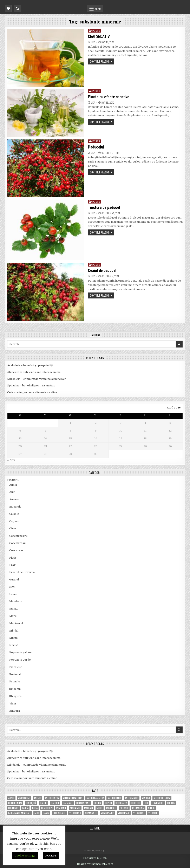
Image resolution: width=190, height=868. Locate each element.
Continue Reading (100, 61)
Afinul (13, 485)
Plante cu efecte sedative (109, 97)
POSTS (96, 31)
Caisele (14, 514)
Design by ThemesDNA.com (95, 864)
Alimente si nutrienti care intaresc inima (34, 372)
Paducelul (96, 147)
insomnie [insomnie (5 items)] (61, 808)
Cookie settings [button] (25, 856)
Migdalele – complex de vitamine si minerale (37, 379)
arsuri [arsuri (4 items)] (146, 798)
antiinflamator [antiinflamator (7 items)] (95, 798)
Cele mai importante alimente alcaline (32, 392)
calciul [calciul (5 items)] (55, 803)
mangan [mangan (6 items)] (89, 808)
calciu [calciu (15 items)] (44, 803)
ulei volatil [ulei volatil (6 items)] (59, 813)
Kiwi (12, 587)
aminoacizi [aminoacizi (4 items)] (24, 798)
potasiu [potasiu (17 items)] (124, 808)
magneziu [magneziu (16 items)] (75, 808)
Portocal (15, 674)
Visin (13, 704)
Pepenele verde (20, 660)
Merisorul (16, 623)
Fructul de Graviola (22, 572)
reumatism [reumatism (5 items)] (138, 808)
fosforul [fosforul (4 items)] (13, 808)
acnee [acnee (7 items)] (11, 798)
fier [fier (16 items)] (146, 803)
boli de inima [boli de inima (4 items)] (15, 803)
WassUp (100, 850)
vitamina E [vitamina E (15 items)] (139, 813)
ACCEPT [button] (51, 856)
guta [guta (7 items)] (35, 808)
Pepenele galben (20, 652)
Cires (13, 528)
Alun (12, 492)
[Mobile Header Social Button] (8, 9)
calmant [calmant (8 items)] (68, 803)
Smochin (15, 689)
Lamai (13, 594)
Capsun (14, 521)
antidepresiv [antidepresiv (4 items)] (52, 798)
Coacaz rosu (17, 543)
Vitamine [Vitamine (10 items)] (153, 813)
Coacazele (16, 550)
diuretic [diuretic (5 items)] (135, 803)
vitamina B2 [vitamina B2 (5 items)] (107, 813)
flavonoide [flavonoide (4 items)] (158, 803)
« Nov (11, 460)
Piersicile (16, 667)
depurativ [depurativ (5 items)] (121, 803)
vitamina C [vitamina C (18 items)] (124, 813)
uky (93, 42)
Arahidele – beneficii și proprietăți (30, 365)
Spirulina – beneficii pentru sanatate (31, 385)
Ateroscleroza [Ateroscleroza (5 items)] (162, 798)
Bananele (15, 507)
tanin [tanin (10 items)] (46, 813)
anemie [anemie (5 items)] (37, 798)
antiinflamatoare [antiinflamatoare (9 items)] (73, 798)
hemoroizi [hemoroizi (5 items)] (47, 808)
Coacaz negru (18, 536)
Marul (13, 616)
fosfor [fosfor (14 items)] (171, 803)
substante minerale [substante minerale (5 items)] (19, 813)
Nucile (14, 645)
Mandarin (16, 601)
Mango (14, 609)
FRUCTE (13, 480)
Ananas (14, 499)
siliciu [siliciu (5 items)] (152, 808)
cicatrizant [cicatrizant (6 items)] (83, 803)
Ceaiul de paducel (102, 270)
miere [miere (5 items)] (100, 808)
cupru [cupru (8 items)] (108, 803)
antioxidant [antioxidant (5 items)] (114, 798)
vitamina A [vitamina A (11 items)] (75, 813)
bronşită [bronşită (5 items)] (31, 803)
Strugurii (15, 696)
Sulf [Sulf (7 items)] (37, 813)
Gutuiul (14, 580)
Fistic (13, 558)
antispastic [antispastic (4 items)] (132, 798)
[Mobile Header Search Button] (18, 9)
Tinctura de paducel (104, 207)
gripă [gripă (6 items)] (25, 808)
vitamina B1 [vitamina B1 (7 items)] (91, 813)
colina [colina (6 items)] (97, 803)
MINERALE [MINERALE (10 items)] (111, 808)
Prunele (15, 681)
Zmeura (15, 711)
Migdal (14, 631)
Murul (13, 638)
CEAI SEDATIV (99, 36)
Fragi (13, 565)
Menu (98, 9)
